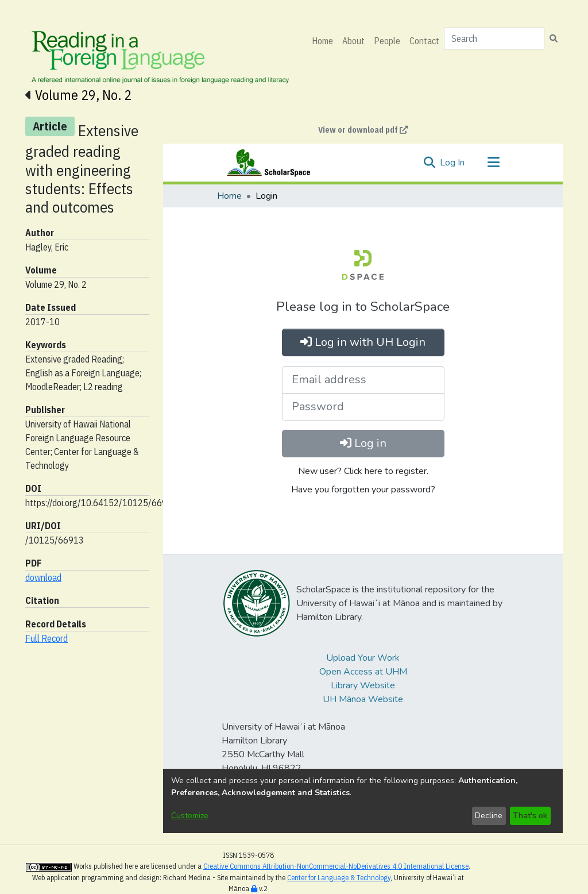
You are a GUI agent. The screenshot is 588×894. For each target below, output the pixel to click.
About (353, 41)
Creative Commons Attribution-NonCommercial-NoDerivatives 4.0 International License (336, 866)
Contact (424, 41)
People (387, 41)
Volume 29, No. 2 (83, 95)
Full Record (47, 638)
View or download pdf (363, 130)
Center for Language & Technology (339, 878)
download (43, 577)
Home (322, 41)
